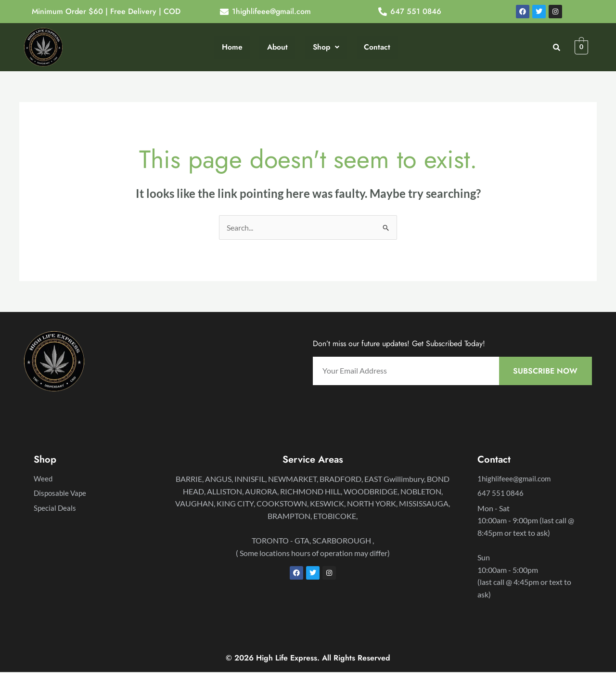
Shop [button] (326, 47)
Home (232, 47)
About (277, 47)
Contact (377, 47)
